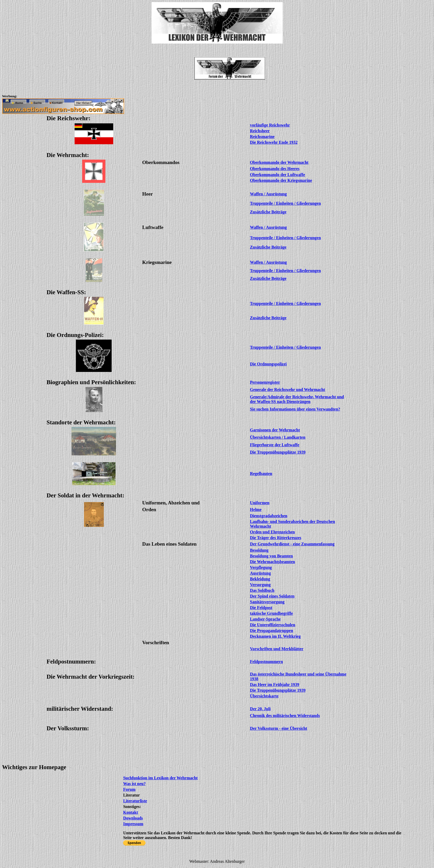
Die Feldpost (261, 608)
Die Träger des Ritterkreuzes (276, 538)
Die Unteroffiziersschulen (272, 625)
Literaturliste (135, 801)
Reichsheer (260, 131)
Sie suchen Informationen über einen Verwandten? (295, 409)
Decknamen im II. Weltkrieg (275, 636)
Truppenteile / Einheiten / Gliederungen (285, 238)
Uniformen (260, 503)
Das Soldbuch (262, 590)
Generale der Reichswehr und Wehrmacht (287, 390)
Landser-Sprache (265, 619)
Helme (256, 510)
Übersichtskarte (264, 696)
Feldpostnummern (266, 662)
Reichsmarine (262, 137)
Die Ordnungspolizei (268, 364)
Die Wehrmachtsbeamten (272, 562)
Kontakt (131, 812)
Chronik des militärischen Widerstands (285, 716)
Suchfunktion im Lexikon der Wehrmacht (160, 778)
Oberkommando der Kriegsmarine (281, 180)
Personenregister (265, 382)
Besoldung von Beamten (271, 556)
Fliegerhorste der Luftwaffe (275, 445)
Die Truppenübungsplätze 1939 (278, 452)
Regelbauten (261, 474)
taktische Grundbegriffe (271, 613)
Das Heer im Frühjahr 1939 (275, 685)
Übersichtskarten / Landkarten (278, 437)
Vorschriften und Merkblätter (277, 649)
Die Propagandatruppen (272, 631)
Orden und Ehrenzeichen (272, 532)
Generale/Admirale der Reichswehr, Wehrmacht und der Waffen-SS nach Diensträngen (297, 399)
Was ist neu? (134, 784)
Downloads (133, 818)
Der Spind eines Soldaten (272, 596)
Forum (129, 789)
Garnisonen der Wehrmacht (275, 430)
